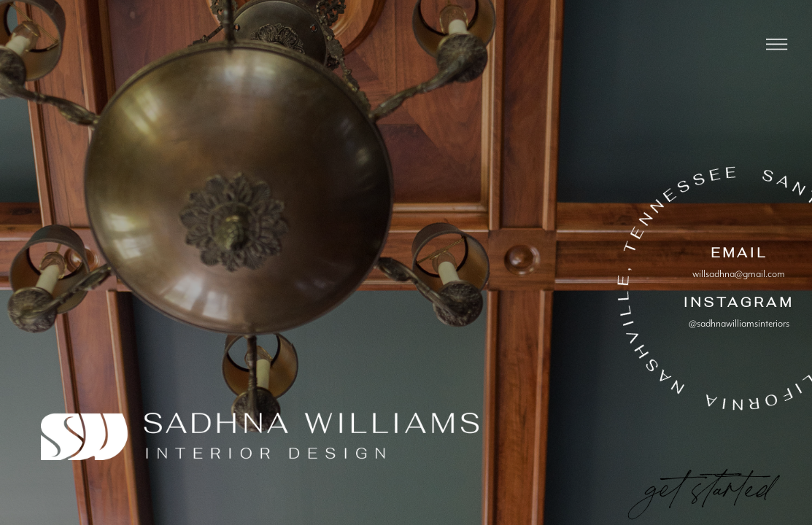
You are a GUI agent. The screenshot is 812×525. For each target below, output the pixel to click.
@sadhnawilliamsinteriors (739, 324)
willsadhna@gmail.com (739, 274)
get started (708, 482)
